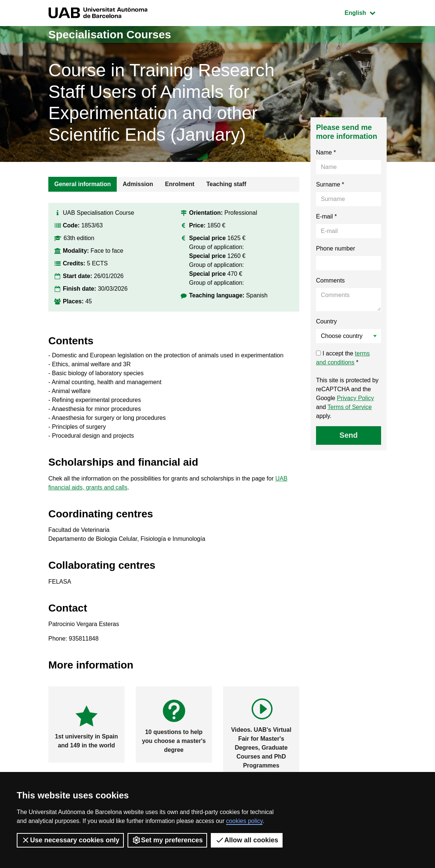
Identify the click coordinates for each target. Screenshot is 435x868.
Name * (326, 152)
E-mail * (326, 216)
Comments (330, 280)
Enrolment (180, 184)
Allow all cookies (247, 840)
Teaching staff (226, 184)
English (365, 12)
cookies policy (244, 821)
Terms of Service (350, 407)
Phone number (336, 248)
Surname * (330, 184)
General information (83, 184)
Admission (138, 184)
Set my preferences (167, 840)
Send (349, 435)
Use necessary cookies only (70, 840)
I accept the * (343, 358)
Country (326, 321)
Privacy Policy (355, 398)
